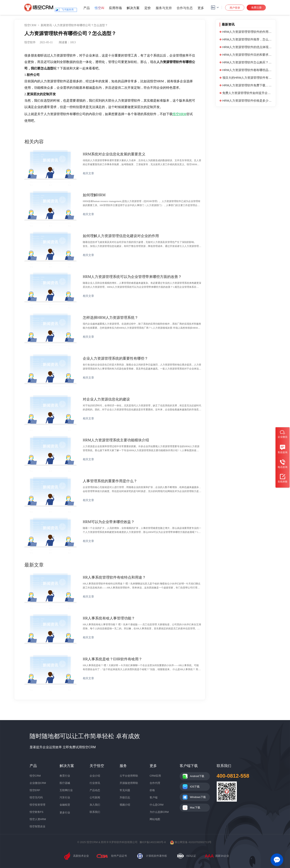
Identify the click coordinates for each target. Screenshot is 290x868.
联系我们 (95, 812)
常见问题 (125, 790)
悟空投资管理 (37, 805)
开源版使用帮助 (129, 783)
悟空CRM (30, 25)
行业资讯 (95, 783)
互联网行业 (66, 790)
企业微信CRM (38, 783)
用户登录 (235, 8)
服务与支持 (164, 8)
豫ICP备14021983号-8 (153, 842)
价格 (152, 790)
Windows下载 (198, 797)
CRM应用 (155, 776)
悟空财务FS (37, 812)
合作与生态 (185, 8)
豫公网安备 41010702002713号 (191, 842)
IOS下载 (195, 787)
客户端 (154, 797)
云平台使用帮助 (129, 776)
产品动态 (95, 790)
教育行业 (65, 776)
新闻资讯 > (47, 25)
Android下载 (197, 776)
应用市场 (115, 8)
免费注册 (256, 8)
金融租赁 (65, 805)
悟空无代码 (36, 797)
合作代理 (155, 783)
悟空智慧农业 (37, 826)
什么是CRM (157, 805)
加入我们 (95, 805)
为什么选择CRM (159, 812)
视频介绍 (125, 805)
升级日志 (125, 797)
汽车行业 (65, 797)
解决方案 (133, 8)
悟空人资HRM (38, 819)
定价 (148, 8)
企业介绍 (95, 776)
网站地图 (155, 819)
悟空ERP (35, 790)
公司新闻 (95, 797)
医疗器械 (65, 783)
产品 (87, 8)
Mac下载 (195, 808)
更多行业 (65, 813)
